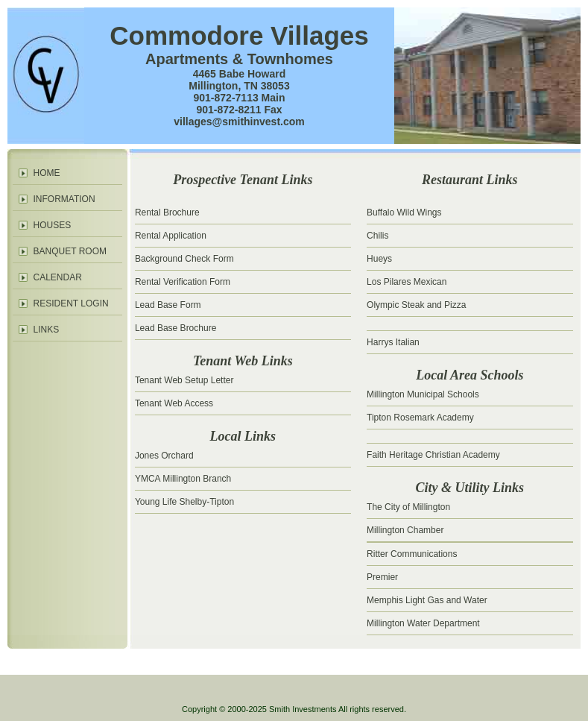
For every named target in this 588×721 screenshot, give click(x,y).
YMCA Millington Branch (183, 479)
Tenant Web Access (174, 403)
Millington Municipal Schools (423, 394)
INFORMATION (64, 199)
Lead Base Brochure (176, 328)
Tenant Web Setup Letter (184, 380)
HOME (47, 173)
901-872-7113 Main (240, 98)
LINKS (47, 330)
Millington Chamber (405, 530)
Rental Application (171, 236)
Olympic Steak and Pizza (416, 305)
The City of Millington (408, 507)
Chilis (377, 236)
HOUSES (53, 225)
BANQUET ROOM (70, 251)
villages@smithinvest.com (239, 122)
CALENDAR (58, 277)
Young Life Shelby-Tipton (184, 502)
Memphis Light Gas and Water (427, 600)
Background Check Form (184, 259)
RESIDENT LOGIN (71, 303)
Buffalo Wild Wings (404, 212)
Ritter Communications (412, 554)
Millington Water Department (423, 623)
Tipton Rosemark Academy (420, 418)
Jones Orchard (164, 456)
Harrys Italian (393, 342)
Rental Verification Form (183, 282)
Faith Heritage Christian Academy (433, 455)
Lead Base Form (168, 305)
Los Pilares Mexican (407, 282)
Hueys (379, 259)
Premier (382, 577)
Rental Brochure (167, 212)
